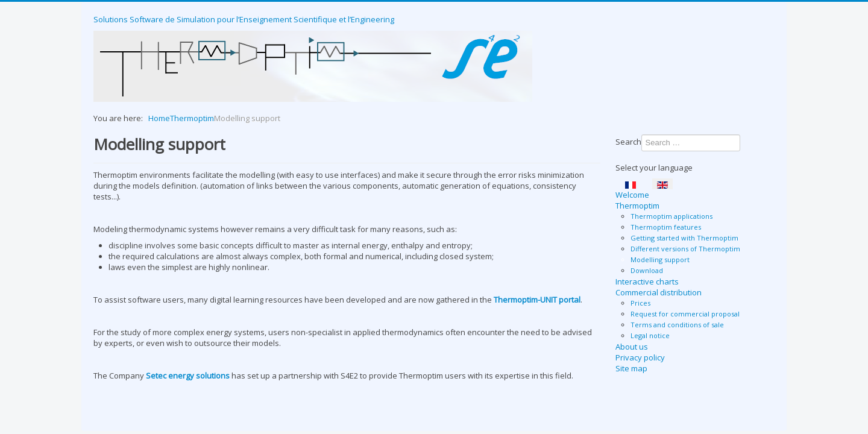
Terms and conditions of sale (677, 325)
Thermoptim (637, 206)
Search (628, 142)
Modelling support (660, 259)
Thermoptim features (666, 227)
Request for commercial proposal (685, 314)
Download (647, 270)
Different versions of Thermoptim (685, 249)
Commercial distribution (659, 292)
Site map (631, 368)
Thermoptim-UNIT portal (537, 300)
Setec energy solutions (189, 376)
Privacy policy (640, 357)
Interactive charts (647, 281)
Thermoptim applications (671, 216)
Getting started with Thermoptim (684, 238)
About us (632, 347)
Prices (640, 303)
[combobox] (691, 143)
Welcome (632, 195)
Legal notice (650, 335)
